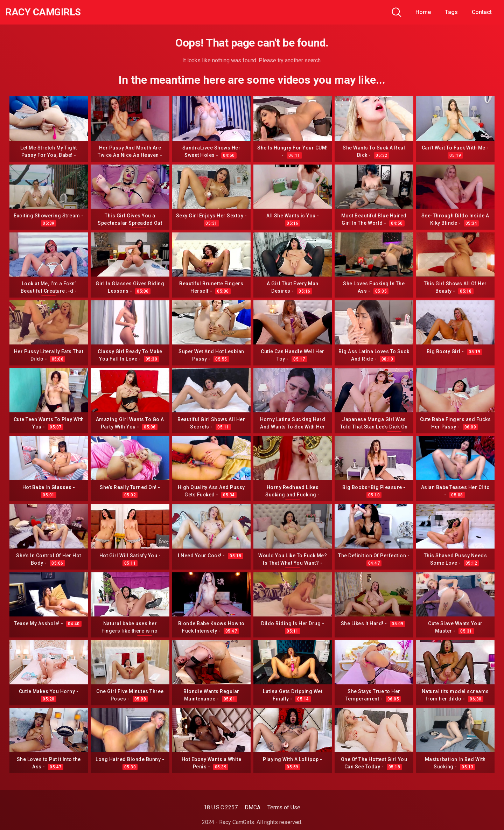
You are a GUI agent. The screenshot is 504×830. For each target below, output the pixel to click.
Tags (451, 12)
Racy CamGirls (43, 12)
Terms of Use (284, 807)
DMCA (253, 807)
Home (423, 12)
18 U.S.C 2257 (221, 807)
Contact (482, 12)
